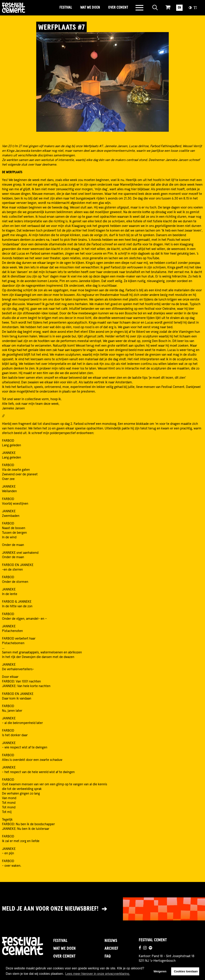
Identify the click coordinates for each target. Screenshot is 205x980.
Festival (66, 8)
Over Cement (118, 8)
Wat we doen (90, 8)
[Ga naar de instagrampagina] (145, 948)
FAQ (108, 956)
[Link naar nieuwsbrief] (102, 909)
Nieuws (111, 941)
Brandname (28, 8)
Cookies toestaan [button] (186, 971)
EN (179, 8)
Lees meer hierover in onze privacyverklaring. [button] (98, 974)
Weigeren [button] (160, 971)
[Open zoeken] (155, 8)
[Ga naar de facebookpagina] (140, 948)
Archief (111, 949)
